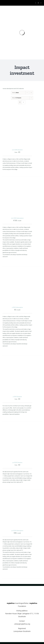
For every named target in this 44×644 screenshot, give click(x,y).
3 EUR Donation (17, 397)
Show (17, 98)
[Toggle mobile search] (38, 3)
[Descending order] (31, 93)
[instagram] (24, 638)
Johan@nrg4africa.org (22, 624)
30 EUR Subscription (17, 531)
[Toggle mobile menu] (41, 3)
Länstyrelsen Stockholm (22, 631)
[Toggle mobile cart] (36, 3)
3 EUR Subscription (17, 307)
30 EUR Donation (17, 462)
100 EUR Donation (17, 150)
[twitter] (20, 638)
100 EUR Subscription (17, 218)
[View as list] (23, 102)
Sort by (15, 93)
